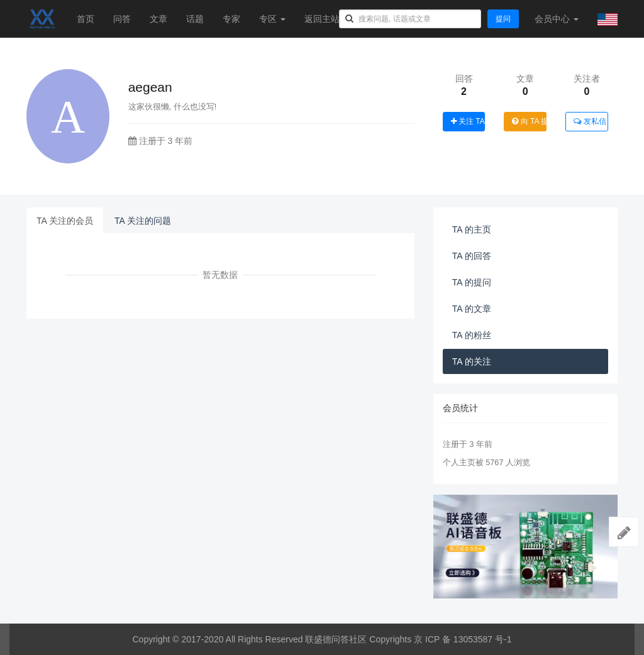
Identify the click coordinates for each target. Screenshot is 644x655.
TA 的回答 (472, 256)
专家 (231, 19)
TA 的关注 (472, 361)
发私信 (590, 121)
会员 (557, 19)
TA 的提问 (472, 282)
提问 (503, 19)
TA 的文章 (472, 309)
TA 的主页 (472, 229)
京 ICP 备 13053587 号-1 (463, 639)
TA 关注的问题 (143, 221)
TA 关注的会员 (65, 221)
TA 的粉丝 (472, 335)
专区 (272, 19)
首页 (86, 19)
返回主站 (322, 19)
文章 (158, 19)
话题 (195, 19)
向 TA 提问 (529, 121)
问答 (122, 19)
